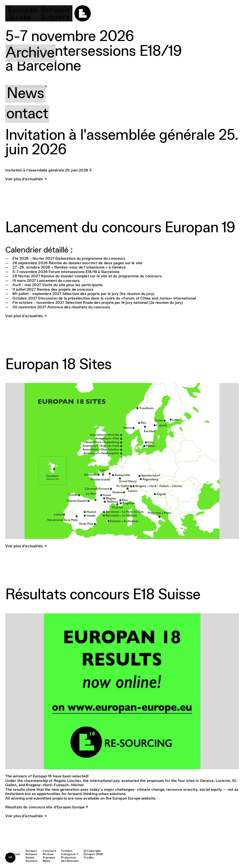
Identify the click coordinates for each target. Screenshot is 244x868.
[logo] (48, 13)
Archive (31, 53)
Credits (89, 858)
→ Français (13, 851)
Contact (33, 114)
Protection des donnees (70, 859)
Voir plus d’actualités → (26, 179)
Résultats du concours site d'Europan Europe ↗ (47, 807)
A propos (36, 73)
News (25, 94)
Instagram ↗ (70, 854)
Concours (38, 33)
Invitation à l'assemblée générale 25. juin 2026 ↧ (49, 170)
